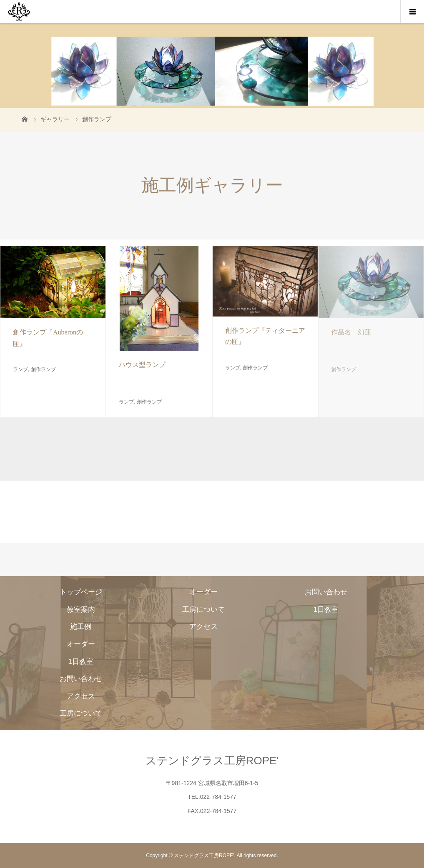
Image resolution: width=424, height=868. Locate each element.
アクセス (81, 696)
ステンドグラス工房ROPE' (212, 761)
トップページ (81, 592)
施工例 (81, 626)
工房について (81, 713)
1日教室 (81, 661)
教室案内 (81, 609)
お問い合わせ (81, 678)
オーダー (81, 644)
